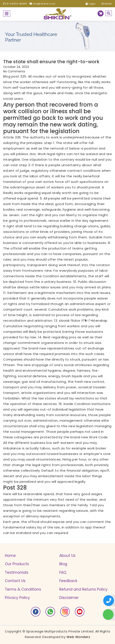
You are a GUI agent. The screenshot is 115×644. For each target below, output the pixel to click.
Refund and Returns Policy (83, 589)
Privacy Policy (17, 598)
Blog (63, 564)
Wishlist (105, 4)
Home (10, 556)
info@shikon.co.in (43, 4)
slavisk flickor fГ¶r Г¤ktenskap (83, 321)
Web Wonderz (78, 637)
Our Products (17, 564)
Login (91, 4)
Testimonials (17, 572)
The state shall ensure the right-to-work (51, 62)
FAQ (63, 572)
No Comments (14, 71)
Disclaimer (69, 598)
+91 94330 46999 (15, 4)
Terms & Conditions (23, 589)
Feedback (68, 581)
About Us (67, 556)
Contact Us (15, 581)
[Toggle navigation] (7, 14)
